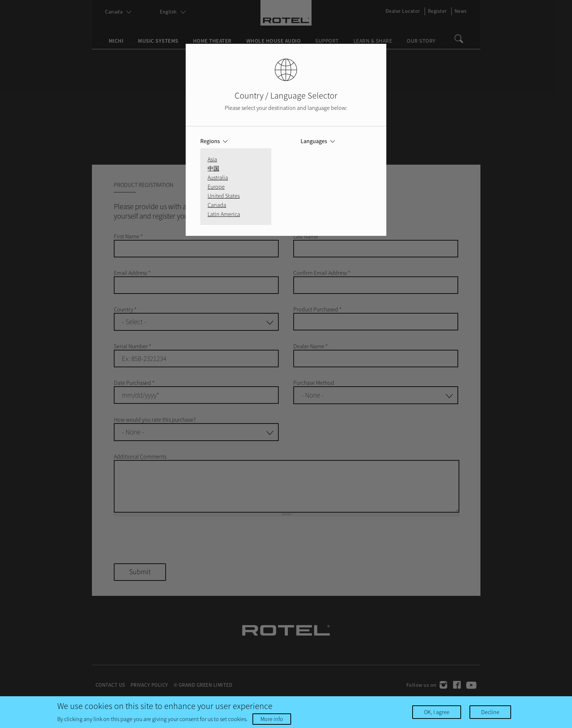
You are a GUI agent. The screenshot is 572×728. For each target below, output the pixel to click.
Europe (216, 187)
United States (224, 196)
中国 (213, 168)
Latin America (224, 214)
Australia (218, 177)
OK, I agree (437, 712)
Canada (217, 205)
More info (272, 719)
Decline (490, 712)
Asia (212, 159)
